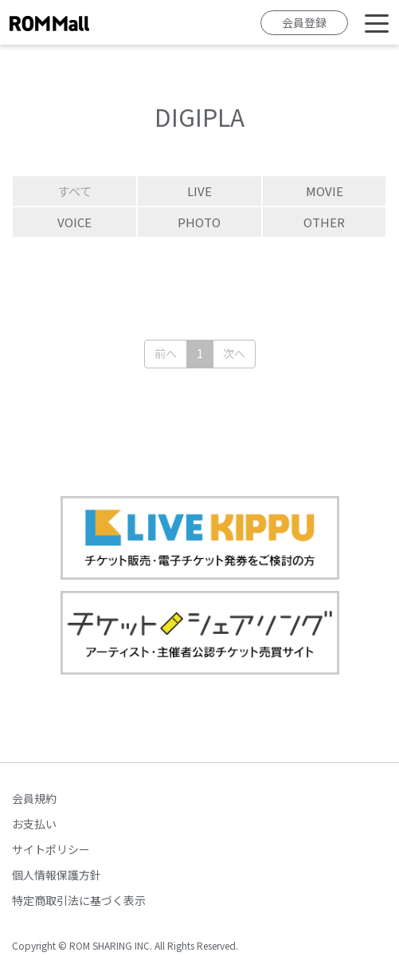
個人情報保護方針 (57, 875)
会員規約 (34, 798)
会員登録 (304, 22)
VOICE (74, 222)
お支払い (34, 824)
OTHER (324, 222)
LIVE (199, 191)
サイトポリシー (51, 849)
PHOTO (199, 222)
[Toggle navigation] (377, 22)
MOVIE (325, 191)
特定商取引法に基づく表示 (79, 900)
